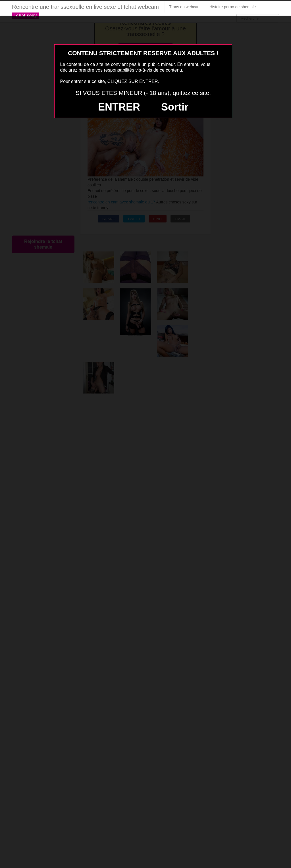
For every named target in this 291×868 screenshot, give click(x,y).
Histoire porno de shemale (233, 7)
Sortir (175, 107)
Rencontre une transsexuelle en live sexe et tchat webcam (85, 7)
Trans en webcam (185, 7)
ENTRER (119, 107)
